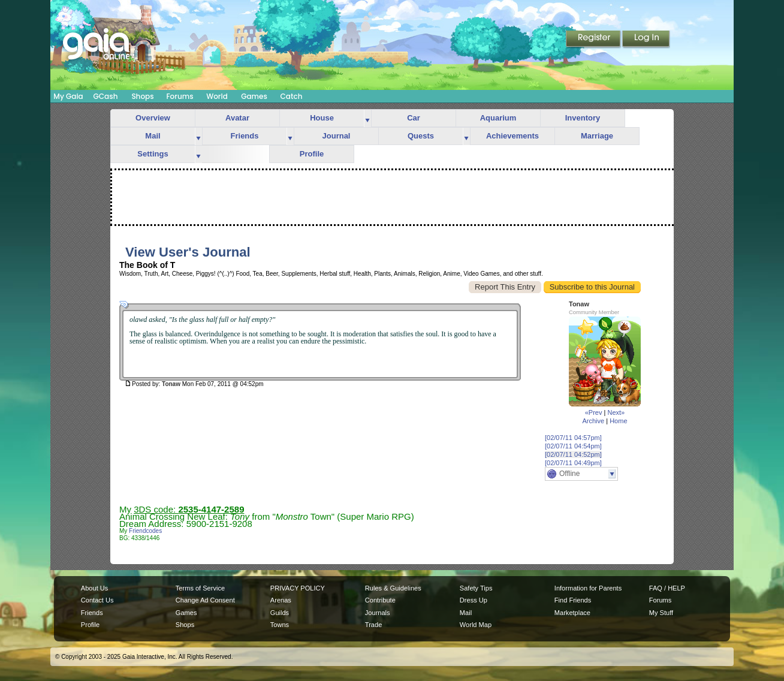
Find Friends (573, 600)
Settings (153, 154)
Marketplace (572, 613)
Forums (180, 96)
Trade (373, 625)
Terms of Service (200, 588)
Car (414, 118)
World (217, 96)
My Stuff (661, 613)
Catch (292, 96)
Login (646, 40)
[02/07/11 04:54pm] (573, 446)
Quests (421, 136)
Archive (593, 421)
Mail (153, 136)
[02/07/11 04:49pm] (573, 463)
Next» (616, 412)
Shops (142, 96)
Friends (245, 136)
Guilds (280, 613)
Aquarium (498, 118)
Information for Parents (588, 588)
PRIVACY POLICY (298, 588)
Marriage (597, 136)
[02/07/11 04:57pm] (573, 438)
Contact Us (97, 600)
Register (594, 40)
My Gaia (68, 96)
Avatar (237, 118)
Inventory (583, 118)
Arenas (281, 600)
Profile (312, 154)
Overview (153, 118)
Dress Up (474, 600)
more (367, 118)
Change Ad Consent (205, 600)
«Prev (594, 412)
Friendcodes (145, 531)
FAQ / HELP (667, 588)
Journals (378, 613)
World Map (476, 625)
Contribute (380, 600)
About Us (94, 588)
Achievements (512, 136)
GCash (106, 96)
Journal (337, 136)
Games (254, 96)
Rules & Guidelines (393, 588)
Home (618, 421)
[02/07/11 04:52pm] (573, 454)
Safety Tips (476, 588)
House (322, 118)
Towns (280, 625)
